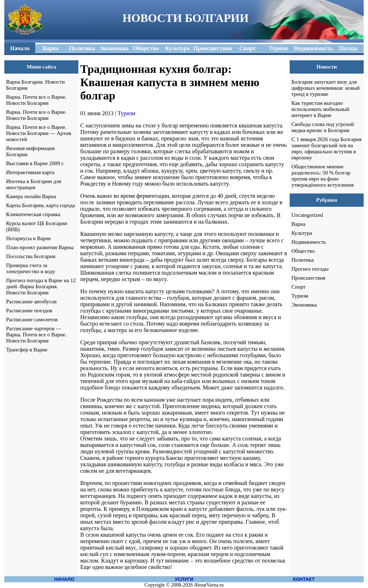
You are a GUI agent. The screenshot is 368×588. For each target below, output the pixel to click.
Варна (298, 224)
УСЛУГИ (184, 579)
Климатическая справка (33, 214)
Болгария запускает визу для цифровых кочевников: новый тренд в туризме (326, 88)
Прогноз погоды (310, 269)
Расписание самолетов (32, 319)
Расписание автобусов (31, 302)
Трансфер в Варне (27, 350)
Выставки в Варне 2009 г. (35, 163)
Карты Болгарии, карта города (41, 205)
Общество (303, 251)
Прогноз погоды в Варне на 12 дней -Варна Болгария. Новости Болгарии (41, 286)
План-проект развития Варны (40, 247)
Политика (303, 260)
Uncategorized (307, 215)
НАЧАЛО (64, 579)
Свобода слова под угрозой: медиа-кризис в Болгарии (323, 127)
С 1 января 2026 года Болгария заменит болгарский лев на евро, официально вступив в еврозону (326, 148)
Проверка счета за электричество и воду (31, 268)
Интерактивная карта (30, 172)
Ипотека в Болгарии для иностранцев (34, 184)
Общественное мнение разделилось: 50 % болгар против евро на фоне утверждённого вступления (323, 176)
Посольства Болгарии (31, 256)
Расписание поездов (29, 311)
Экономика (304, 305)
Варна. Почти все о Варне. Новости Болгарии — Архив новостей (39, 133)
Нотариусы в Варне (29, 238)
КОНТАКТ (304, 579)
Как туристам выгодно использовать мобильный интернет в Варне (320, 109)
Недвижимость (309, 242)
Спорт (298, 287)
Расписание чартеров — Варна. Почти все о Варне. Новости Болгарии (36, 335)
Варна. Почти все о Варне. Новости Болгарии (36, 100)
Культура (302, 233)
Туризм (126, 113)
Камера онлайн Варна (31, 196)
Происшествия (308, 278)
